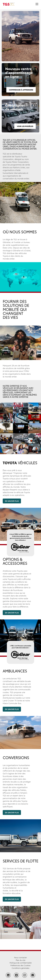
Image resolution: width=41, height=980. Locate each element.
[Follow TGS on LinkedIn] (8, 975)
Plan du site (21, 960)
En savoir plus (12, 501)
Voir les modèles (25, 126)
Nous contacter (20, 957)
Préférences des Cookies (20, 965)
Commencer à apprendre (21, 90)
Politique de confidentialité (21, 963)
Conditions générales (20, 968)
